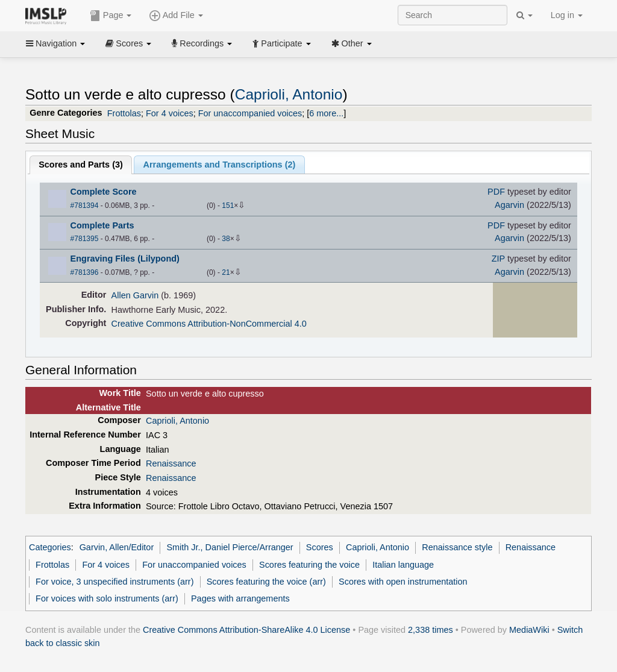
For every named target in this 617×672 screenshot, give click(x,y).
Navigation (55, 43)
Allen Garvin (135, 295)
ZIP (498, 259)
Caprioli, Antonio (289, 94)
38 (226, 239)
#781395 (85, 239)
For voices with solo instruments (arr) (107, 598)
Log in (567, 15)
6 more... (326, 113)
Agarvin (509, 205)
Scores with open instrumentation (403, 582)
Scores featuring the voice (309, 565)
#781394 (85, 206)
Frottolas (124, 113)
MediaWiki (529, 630)
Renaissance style (457, 547)
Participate (281, 43)
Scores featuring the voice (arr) (266, 582)
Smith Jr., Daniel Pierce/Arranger (230, 547)
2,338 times (431, 630)
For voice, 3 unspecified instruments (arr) (114, 582)
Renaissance (171, 463)
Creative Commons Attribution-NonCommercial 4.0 (209, 324)
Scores (128, 43)
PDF (496, 192)
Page (111, 16)
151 (228, 206)
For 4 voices (170, 113)
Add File (176, 16)
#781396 (85, 272)
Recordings (202, 43)
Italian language (403, 565)
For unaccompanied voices (250, 113)
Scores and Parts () (81, 165)
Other (352, 43)
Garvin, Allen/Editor (117, 547)
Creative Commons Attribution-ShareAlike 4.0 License (246, 630)
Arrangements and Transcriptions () (220, 165)
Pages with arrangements (240, 598)
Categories (50, 547)
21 (226, 272)
